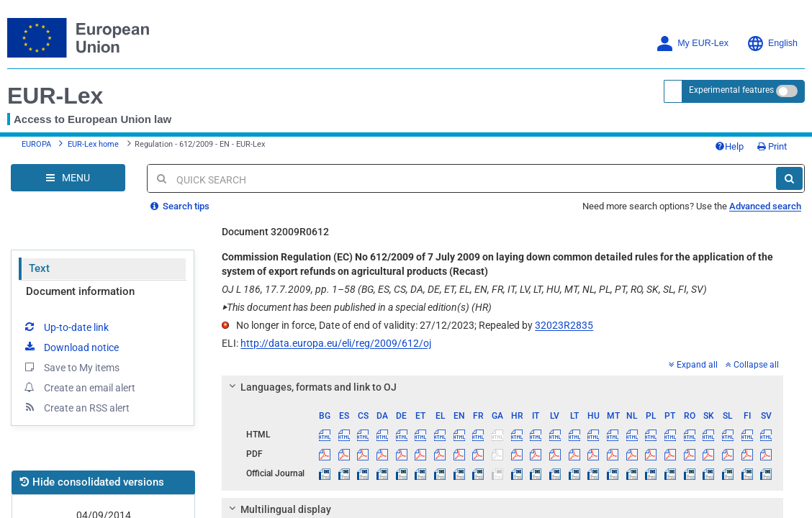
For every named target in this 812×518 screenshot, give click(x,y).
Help (729, 146)
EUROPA (36, 144)
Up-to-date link (66, 327)
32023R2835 (564, 325)
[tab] (502, 387)
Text (39, 268)
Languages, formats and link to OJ (311, 387)
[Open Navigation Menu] (68, 178)
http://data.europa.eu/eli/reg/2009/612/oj (336, 343)
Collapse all (752, 365)
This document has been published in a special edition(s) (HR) (357, 307)
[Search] (789, 178)
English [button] (772, 44)
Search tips (180, 206)
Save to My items (71, 367)
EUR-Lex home (93, 144)
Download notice (71, 347)
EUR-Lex (55, 96)
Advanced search (765, 206)
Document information (80, 291)
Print (772, 146)
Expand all (693, 365)
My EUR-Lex (692, 44)
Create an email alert (79, 387)
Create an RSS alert (76, 407)
